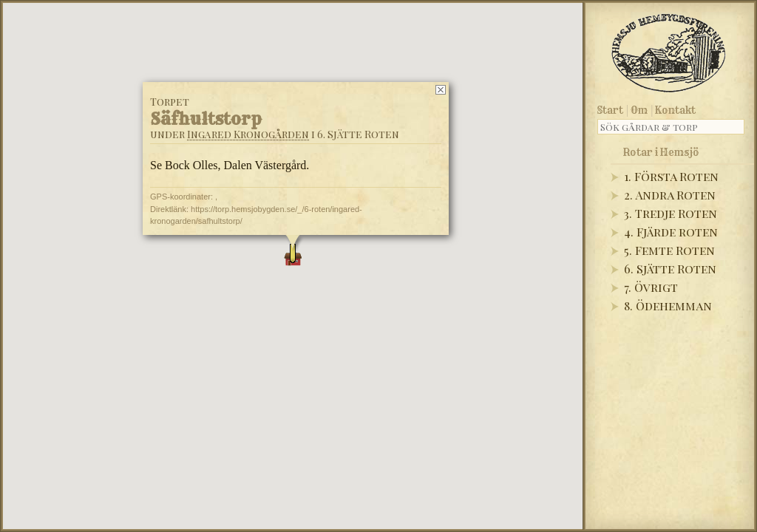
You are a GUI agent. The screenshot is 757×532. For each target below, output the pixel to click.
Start (610, 110)
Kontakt (675, 110)
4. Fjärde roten (671, 232)
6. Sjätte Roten (670, 269)
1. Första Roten (671, 176)
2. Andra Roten (670, 195)
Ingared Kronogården (248, 134)
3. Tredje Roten (671, 213)
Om (639, 110)
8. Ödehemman (668, 306)
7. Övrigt (651, 287)
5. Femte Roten (669, 250)
